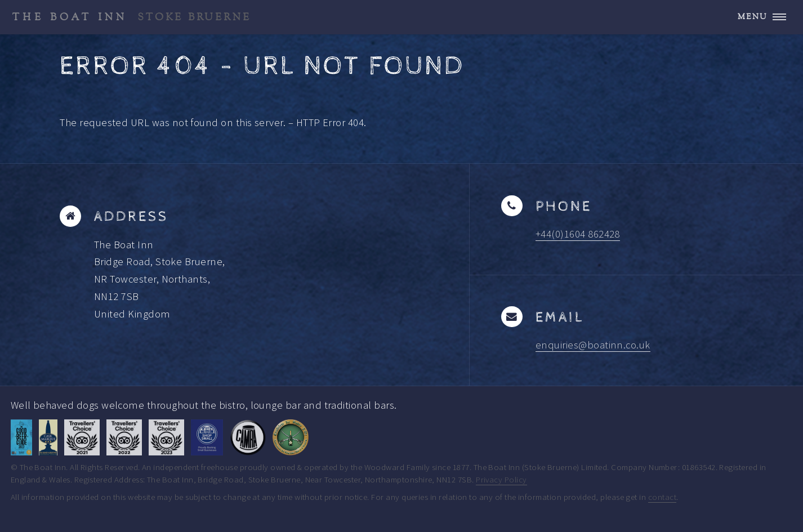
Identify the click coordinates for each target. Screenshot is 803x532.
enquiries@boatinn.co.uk (593, 345)
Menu (753, 17)
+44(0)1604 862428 (578, 234)
